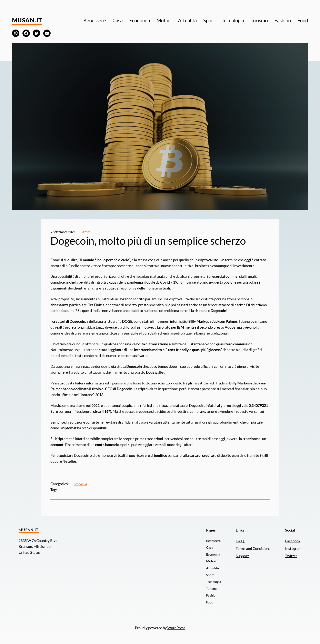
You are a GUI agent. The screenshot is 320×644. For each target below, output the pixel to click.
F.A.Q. (240, 541)
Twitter (291, 556)
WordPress (176, 628)
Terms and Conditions (253, 548)
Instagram (293, 548)
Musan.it (27, 20)
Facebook (293, 541)
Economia (80, 484)
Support (242, 556)
